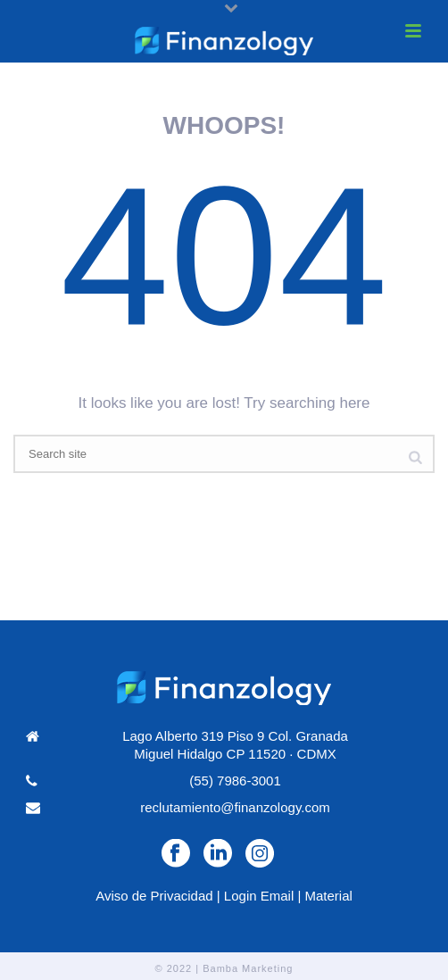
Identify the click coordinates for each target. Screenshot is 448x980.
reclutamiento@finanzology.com (235, 807)
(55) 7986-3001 (235, 781)
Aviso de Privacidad (154, 896)
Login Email (259, 896)
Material (328, 896)
